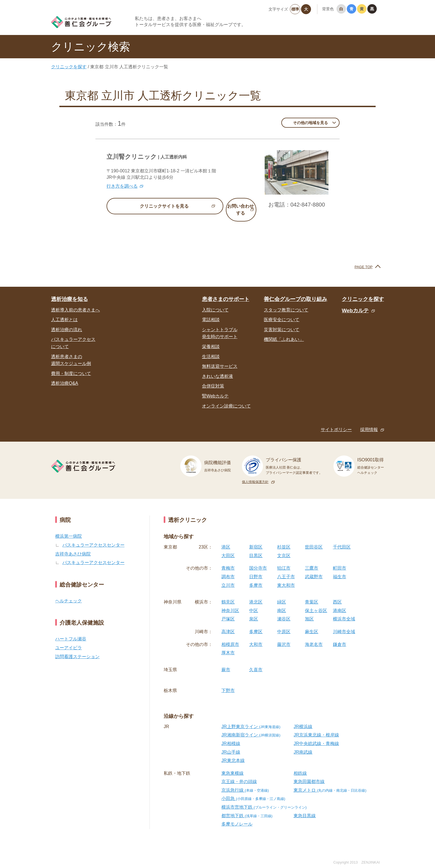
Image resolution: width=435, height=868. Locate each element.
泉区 (254, 612)
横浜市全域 (344, 612)
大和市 (256, 637)
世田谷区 (314, 540)
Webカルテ (355, 303)
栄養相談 (211, 339)
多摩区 (256, 624)
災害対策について (282, 322)
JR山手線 (231, 745)
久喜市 (256, 662)
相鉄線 (300, 766)
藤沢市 (284, 637)
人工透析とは (64, 313)
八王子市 (286, 569)
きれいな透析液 (217, 369)
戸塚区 (228, 612)
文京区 (284, 548)
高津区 (228, 624)
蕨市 (226, 662)
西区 (337, 595)
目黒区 (256, 548)
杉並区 (284, 540)
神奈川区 (230, 603)
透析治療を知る (69, 292)
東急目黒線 (305, 808)
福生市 (340, 569)
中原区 (284, 624)
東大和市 (286, 578)
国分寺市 (258, 561)
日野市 (256, 569)
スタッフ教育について (286, 303)
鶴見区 (228, 595)
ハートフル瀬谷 (71, 632)
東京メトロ (330, 783)
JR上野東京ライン (251, 719)
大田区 (228, 548)
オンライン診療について (226, 399)
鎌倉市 (340, 637)
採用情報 (369, 423)
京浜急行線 (245, 783)
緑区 (282, 595)
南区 (282, 603)
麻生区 (312, 624)
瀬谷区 (284, 612)
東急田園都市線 (309, 775)
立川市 (228, 578)
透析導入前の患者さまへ (75, 303)
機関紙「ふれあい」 (284, 332)
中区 (254, 603)
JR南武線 (303, 745)
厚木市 (228, 646)
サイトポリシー (336, 423)
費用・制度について (71, 366)
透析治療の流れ (67, 322)
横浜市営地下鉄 (264, 800)
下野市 (228, 684)
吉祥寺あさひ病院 (73, 547)
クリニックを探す (69, 67)
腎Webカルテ (215, 389)
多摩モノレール (237, 817)
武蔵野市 (314, 569)
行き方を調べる (122, 186)
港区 (226, 540)
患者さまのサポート (226, 292)
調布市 (228, 569)
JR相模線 (231, 736)
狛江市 (284, 561)
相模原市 (230, 637)
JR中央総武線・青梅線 (316, 736)
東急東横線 (232, 766)
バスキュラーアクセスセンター (93, 538)
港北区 (256, 595)
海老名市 (314, 637)
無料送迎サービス (220, 359)
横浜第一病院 (69, 529)
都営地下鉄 (247, 808)
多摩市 (256, 578)
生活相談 (211, 349)
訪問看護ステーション (77, 649)
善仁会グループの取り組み (295, 292)
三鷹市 (312, 561)
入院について (215, 303)
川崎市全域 (344, 624)
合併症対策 (213, 379)
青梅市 (228, 561)
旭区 (309, 612)
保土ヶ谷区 (316, 603)
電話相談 (211, 313)
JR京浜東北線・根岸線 (316, 728)
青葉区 (312, 595)
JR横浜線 (303, 719)
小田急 (253, 792)
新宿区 (256, 540)
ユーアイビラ (69, 641)
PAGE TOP (364, 260)
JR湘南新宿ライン (251, 728)
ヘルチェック (69, 594)
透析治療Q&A (65, 376)
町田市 (340, 561)
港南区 (340, 603)
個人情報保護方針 (255, 475)
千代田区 (342, 540)
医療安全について (282, 313)
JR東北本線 (233, 753)
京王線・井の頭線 (239, 775)
